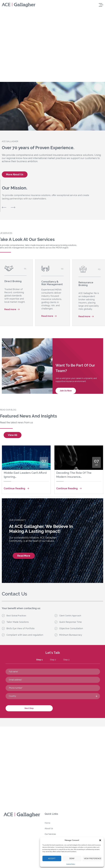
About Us (49, 829)
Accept (52, 859)
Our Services (50, 834)
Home (47, 823)
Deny (72, 859)
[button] (100, 840)
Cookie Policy (71, 864)
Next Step (29, 708)
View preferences (93, 859)
